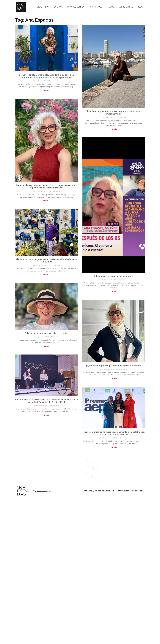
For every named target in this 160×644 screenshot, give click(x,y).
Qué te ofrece (126, 7)
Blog (140, 7)
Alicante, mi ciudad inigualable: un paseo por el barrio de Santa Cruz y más (46, 261)
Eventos (58, 7)
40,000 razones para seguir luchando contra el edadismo (114, 366)
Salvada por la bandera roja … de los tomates (46, 333)
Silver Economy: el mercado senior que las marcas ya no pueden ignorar (114, 113)
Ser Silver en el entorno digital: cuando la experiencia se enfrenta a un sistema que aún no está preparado (46, 76)
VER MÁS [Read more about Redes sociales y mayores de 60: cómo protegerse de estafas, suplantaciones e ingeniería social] (46, 201)
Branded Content (76, 7)
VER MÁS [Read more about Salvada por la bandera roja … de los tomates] (46, 346)
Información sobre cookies (130, 491)
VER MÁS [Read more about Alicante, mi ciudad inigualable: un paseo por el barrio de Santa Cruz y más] (46, 275)
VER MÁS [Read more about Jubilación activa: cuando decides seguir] (114, 292)
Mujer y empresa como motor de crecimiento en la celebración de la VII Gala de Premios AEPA (114, 433)
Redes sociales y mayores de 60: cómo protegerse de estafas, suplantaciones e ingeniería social (46, 187)
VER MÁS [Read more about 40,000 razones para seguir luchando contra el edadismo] (114, 379)
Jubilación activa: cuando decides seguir (114, 276)
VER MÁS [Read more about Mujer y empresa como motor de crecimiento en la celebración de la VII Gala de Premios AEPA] (114, 447)
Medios (110, 7)
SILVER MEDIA (43, 7)
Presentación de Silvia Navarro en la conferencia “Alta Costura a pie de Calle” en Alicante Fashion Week (46, 401)
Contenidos (96, 7)
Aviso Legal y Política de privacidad (98, 491)
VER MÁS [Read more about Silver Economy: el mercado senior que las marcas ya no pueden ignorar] (114, 129)
